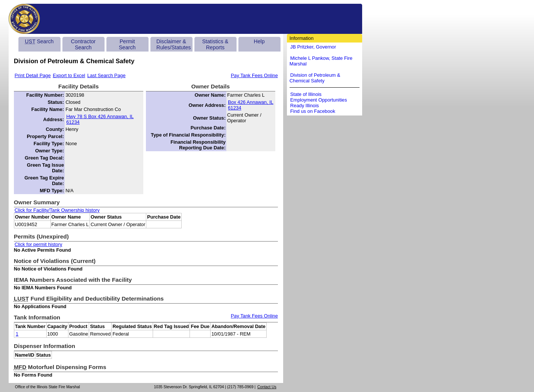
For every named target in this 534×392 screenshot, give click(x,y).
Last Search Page (106, 75)
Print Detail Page (33, 75)
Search (39, 41)
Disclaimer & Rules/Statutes (174, 44)
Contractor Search (83, 44)
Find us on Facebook (313, 111)
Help (259, 41)
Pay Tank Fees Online (254, 75)
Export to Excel (69, 75)
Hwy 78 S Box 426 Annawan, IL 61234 (100, 119)
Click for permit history (39, 244)
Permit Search (127, 44)
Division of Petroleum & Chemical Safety (315, 78)
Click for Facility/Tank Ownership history (57, 210)
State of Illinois (306, 94)
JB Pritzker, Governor (313, 47)
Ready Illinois (305, 106)
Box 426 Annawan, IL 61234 (251, 105)
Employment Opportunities (319, 100)
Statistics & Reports (215, 44)
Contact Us (267, 387)
